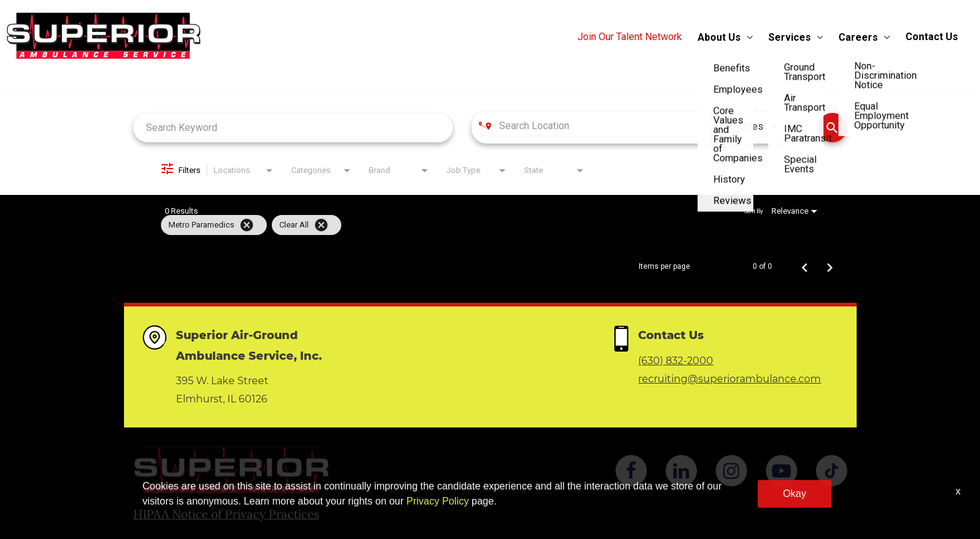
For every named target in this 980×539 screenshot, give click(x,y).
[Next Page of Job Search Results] (830, 266)
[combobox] (293, 128)
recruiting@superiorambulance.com (730, 379)
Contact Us (932, 37)
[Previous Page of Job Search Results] (805, 266)
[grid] (466, 225)
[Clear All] (321, 225)
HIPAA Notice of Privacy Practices (226, 514)
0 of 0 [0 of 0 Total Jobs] (762, 266)
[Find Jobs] (833, 128)
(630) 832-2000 (676, 361)
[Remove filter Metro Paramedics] (247, 225)
